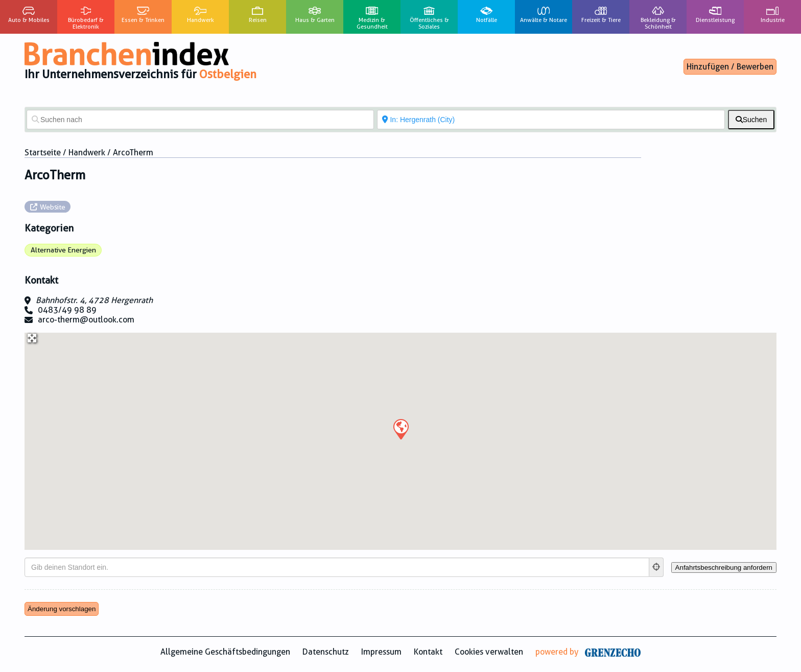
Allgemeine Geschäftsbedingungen (225, 652)
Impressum (381, 652)
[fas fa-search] (751, 120)
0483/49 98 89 (67, 310)
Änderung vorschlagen (62, 609)
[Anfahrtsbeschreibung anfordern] (724, 567)
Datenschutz (326, 652)
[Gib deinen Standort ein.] (337, 567)
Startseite (43, 153)
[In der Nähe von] (551, 120)
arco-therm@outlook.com (86, 320)
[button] (400, 429)
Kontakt (428, 652)
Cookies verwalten (489, 652)
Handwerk (87, 153)
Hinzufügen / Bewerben (730, 67)
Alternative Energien (63, 250)
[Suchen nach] (200, 120)
